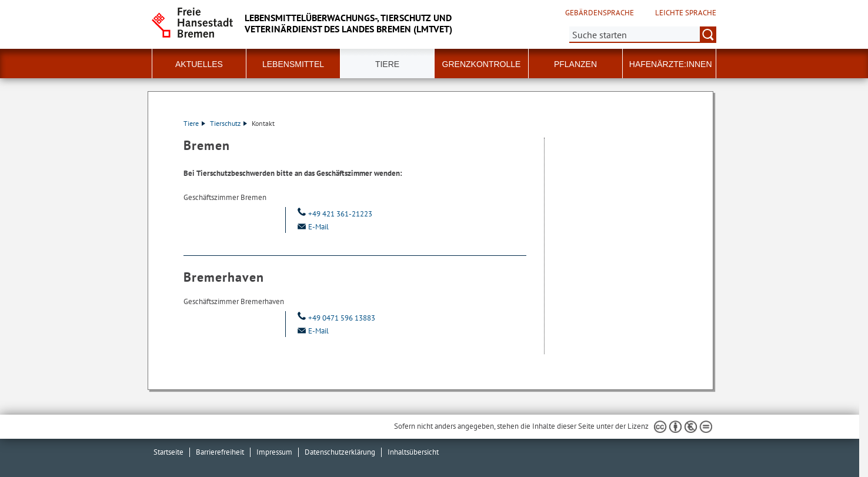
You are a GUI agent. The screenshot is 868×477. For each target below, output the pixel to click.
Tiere (194, 123)
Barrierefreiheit (220, 452)
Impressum (274, 452)
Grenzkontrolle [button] (482, 64)
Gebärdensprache (600, 13)
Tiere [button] (387, 64)
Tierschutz (228, 123)
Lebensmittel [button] (293, 64)
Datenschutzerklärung (340, 452)
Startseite (168, 452)
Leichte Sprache (686, 13)
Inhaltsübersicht (413, 452)
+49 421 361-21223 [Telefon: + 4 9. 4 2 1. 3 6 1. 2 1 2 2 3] (333, 214)
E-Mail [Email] (312, 227)
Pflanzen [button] (575, 64)
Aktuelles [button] (199, 64)
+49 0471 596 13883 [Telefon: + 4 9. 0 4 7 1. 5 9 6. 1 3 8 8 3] (335, 318)
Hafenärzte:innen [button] (671, 64)
